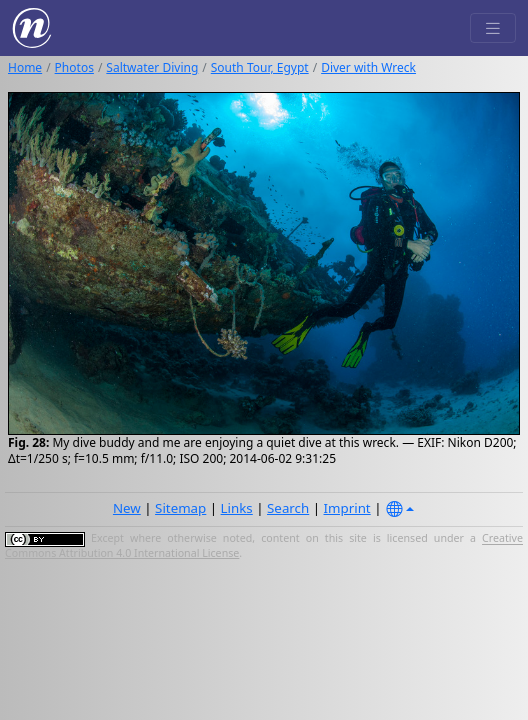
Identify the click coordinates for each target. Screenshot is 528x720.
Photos (74, 67)
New (127, 508)
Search (288, 508)
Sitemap (180, 508)
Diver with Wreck (368, 67)
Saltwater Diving (152, 67)
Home (25, 67)
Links (237, 508)
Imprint (347, 508)
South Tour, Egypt (260, 67)
